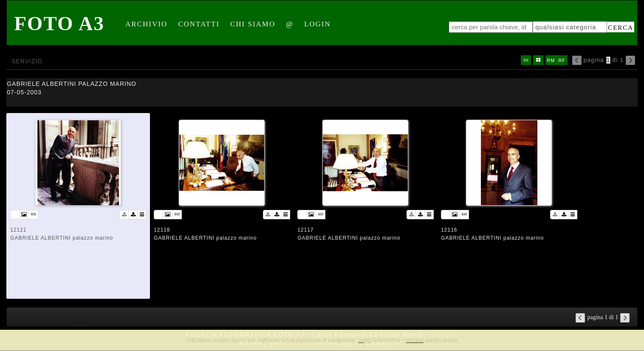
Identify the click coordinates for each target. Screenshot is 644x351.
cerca (621, 28)
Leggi (364, 340)
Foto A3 (59, 23)
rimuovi (415, 340)
